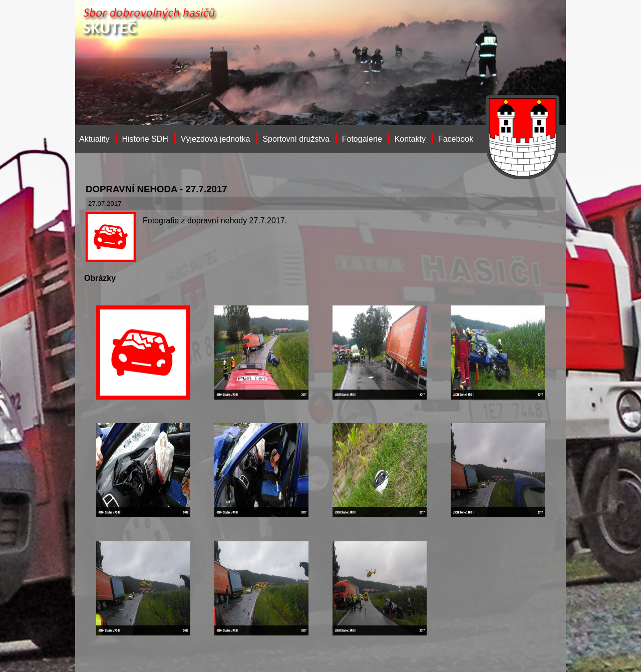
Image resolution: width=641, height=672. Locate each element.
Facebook (456, 139)
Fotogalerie (362, 139)
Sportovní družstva (296, 139)
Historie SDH (145, 139)
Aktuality (94, 139)
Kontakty (410, 139)
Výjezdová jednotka (216, 139)
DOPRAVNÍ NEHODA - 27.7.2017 (156, 189)
